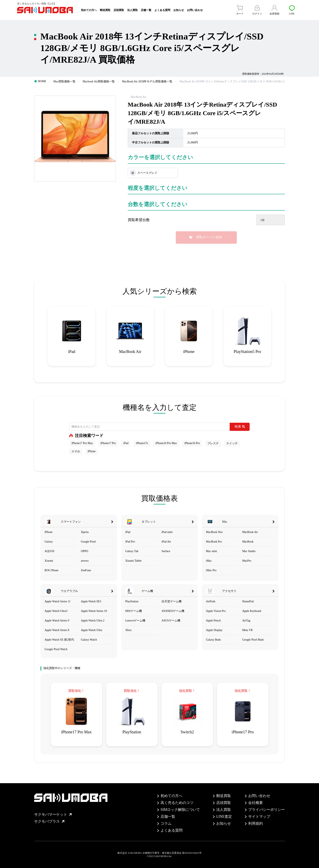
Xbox (128, 630)
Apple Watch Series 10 (94, 611)
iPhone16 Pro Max (166, 443)
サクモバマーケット (53, 815)
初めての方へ (89, 10)
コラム (166, 823)
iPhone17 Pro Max (82, 443)
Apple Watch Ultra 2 (93, 621)
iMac (209, 561)
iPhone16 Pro (192, 443)
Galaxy (49, 542)
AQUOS (49, 551)
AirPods (211, 601)
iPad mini (167, 532)
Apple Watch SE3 (91, 601)
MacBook (248, 542)
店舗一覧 (146, 10)
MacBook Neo (214, 532)
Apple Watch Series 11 (58, 601)
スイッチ (232, 443)
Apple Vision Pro (216, 611)
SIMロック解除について (180, 810)
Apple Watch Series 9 (57, 621)
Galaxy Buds (213, 640)
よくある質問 (162, 10)
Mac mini (211, 551)
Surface (166, 551)
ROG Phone (51, 570)
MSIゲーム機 (134, 611)
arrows (85, 561)
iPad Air (166, 542)
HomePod (248, 601)
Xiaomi (49, 561)
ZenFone (86, 570)
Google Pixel (88, 542)
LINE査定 (224, 817)
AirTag (246, 621)
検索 (240, 426)
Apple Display (214, 630)
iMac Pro (211, 570)
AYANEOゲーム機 (173, 611)
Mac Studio (249, 551)
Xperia (85, 532)
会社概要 (256, 803)
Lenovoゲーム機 (135, 621)
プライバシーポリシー (267, 810)
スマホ (76, 451)
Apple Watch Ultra (91, 630)
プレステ (213, 443)
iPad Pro (130, 542)
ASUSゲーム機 (171, 621)
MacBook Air (250, 532)
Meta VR (247, 630)
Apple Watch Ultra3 (56, 611)
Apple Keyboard (252, 611)
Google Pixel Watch (56, 649)
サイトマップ (259, 817)
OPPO (84, 551)
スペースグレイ (147, 173)
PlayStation (132, 601)
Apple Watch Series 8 (57, 630)
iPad (126, 443)
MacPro (247, 561)
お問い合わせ (195, 10)
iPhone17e (142, 443)
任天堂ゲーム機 (172, 601)
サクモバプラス (49, 821)
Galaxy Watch (89, 640)
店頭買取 (119, 10)
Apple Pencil (213, 621)
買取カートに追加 (209, 237)
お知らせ (179, 10)
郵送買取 (105, 10)
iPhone (91, 451)
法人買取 (132, 10)
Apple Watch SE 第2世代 (59, 640)
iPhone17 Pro (108, 443)
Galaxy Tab (132, 551)
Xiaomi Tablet (133, 561)
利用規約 (256, 823)
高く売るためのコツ (177, 803)
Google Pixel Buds (253, 640)
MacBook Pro (214, 542)
